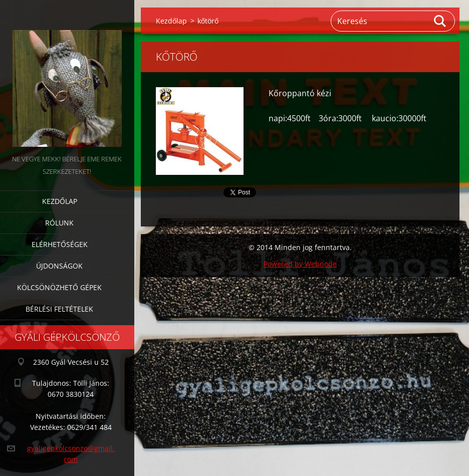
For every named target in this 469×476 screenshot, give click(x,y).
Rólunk (59, 223)
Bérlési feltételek (59, 309)
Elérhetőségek (60, 244)
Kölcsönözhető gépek (59, 287)
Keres (440, 21)
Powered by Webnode (300, 264)
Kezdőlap (60, 201)
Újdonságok (59, 266)
